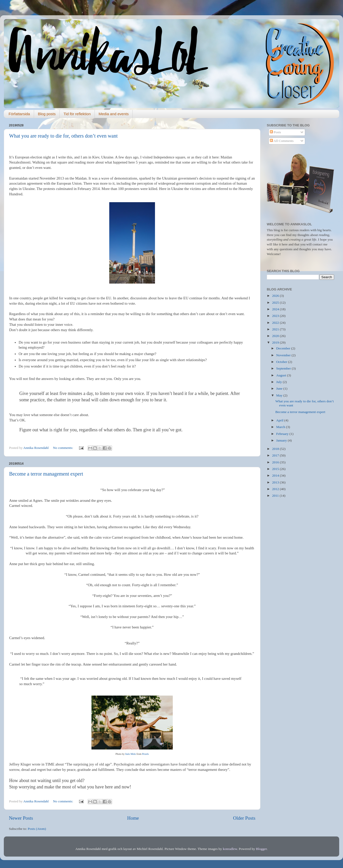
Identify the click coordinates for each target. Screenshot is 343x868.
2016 (276, 462)
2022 (276, 323)
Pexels (145, 754)
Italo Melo (131, 754)
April (280, 420)
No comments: (64, 448)
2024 (276, 309)
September (284, 368)
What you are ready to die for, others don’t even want (63, 136)
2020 (276, 336)
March (281, 427)
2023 (276, 316)
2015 (276, 469)
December (284, 348)
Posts (275, 132)
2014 (276, 475)
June (280, 388)
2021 (276, 329)
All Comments (282, 141)
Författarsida (19, 114)
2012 (276, 489)
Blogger (261, 849)
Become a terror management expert (46, 474)
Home (133, 818)
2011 (276, 496)
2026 (276, 296)
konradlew (230, 849)
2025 (276, 303)
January (282, 440)
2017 (276, 455)
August (282, 375)
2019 (276, 342)
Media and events (114, 114)
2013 (276, 482)
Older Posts (244, 818)
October (282, 362)
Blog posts (47, 114)
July (279, 382)
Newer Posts (21, 818)
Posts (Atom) (37, 829)
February (283, 434)
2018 (276, 449)
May (280, 395)
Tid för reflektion (77, 114)
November (284, 355)
